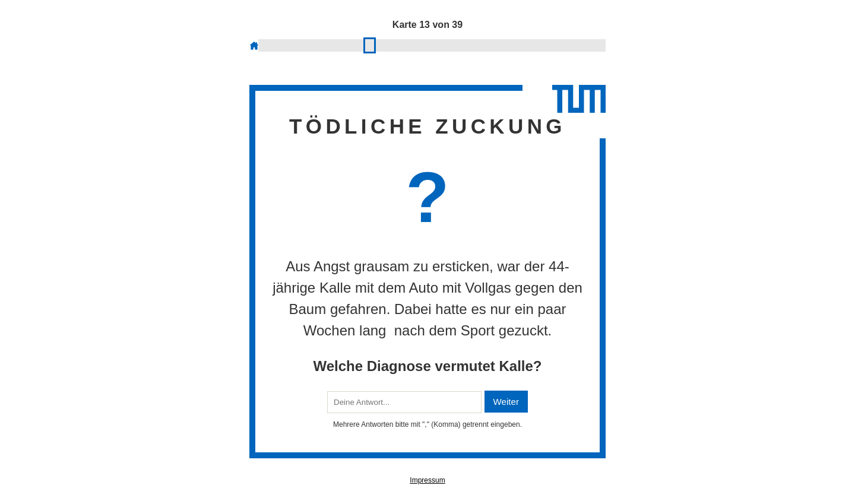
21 (441, 45)
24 (468, 45)
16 (396, 45)
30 (521, 45)
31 (530, 45)
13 (370, 45)
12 (361, 45)
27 (494, 45)
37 (583, 45)
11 (352, 45)
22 (450, 45)
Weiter (506, 402)
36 (574, 45)
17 (405, 45)
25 (476, 45)
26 (485, 45)
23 (459, 45)
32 (539, 45)
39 (601, 45)
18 (414, 45)
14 (379, 45)
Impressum (427, 480)
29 (512, 45)
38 (592, 45)
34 (557, 45)
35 (566, 45)
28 (503, 45)
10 (343, 45)
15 (387, 45)
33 (548, 45)
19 (423, 45)
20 (432, 45)
